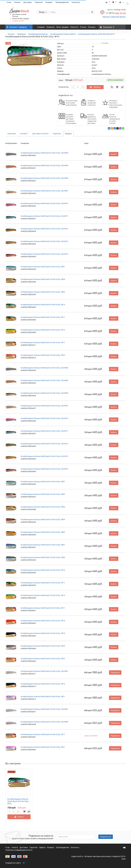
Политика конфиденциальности (19, 850)
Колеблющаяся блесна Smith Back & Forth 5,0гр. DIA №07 (44, 406)
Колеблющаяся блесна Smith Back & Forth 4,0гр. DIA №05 (44, 166)
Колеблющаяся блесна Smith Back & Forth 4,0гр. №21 (43, 696)
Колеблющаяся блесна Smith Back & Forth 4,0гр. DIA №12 (44, 229)
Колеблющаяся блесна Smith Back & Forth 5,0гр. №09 (43, 557)
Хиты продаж (62, 27)
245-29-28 (116, 13)
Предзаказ (115, 672)
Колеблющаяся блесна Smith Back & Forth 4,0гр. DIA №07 (44, 191)
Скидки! (41, 27)
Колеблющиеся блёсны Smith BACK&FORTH (96, 34)
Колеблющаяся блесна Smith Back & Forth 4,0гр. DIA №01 (44, 671)
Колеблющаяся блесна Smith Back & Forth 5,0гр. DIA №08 (44, 722)
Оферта (43, 847)
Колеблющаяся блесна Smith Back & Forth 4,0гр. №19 (43, 684)
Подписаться (106, 837)
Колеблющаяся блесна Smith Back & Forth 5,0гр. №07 (43, 545)
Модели (68, 134)
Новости (74, 27)
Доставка (28, 2)
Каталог (11, 34)
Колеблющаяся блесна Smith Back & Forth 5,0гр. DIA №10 (44, 418)
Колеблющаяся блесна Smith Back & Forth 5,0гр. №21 (43, 747)
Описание (12, 134)
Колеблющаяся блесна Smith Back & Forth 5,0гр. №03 (43, 494)
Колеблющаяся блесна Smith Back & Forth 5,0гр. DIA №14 (44, 469)
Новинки (51, 27)
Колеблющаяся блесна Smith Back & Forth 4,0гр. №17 (43, 343)
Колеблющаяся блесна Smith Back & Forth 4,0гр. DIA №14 (44, 254)
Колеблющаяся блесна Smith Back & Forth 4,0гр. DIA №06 (44, 178)
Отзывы (92, 27)
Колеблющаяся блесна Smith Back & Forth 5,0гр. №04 (43, 507)
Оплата (17, 2)
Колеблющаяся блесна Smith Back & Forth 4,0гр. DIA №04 (44, 153)
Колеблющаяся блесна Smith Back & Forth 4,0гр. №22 (43, 355)
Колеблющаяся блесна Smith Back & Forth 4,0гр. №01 (43, 267)
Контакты (76, 2)
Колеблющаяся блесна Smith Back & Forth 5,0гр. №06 (43, 532)
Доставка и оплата (40, 134)
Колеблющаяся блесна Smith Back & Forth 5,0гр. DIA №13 (44, 456)
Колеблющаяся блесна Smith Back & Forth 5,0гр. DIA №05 (44, 380)
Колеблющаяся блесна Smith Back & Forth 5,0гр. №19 (43, 633)
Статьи (83, 27)
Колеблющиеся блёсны (38, 34)
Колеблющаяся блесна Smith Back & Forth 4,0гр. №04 (43, 279)
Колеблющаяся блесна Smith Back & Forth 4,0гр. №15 (43, 330)
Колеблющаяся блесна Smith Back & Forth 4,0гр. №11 (43, 317)
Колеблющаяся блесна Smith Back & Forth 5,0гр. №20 (43, 646)
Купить (95, 87)
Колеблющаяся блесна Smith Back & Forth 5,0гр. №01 (43, 482)
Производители (62, 2)
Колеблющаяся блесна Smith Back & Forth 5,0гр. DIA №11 (44, 431)
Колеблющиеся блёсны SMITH (63, 34)
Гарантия (39, 2)
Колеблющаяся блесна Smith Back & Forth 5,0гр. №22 (43, 659)
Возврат (49, 2)
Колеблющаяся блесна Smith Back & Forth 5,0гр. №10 (43, 570)
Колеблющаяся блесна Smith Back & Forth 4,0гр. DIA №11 (44, 216)
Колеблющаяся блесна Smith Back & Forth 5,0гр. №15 (43, 595)
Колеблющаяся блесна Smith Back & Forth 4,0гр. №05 (43, 292)
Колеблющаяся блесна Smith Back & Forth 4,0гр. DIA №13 (44, 241)
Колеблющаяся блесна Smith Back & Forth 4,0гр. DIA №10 (44, 203)
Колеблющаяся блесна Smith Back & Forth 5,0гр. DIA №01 (44, 709)
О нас (9, 2)
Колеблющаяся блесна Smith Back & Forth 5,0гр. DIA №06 (44, 393)
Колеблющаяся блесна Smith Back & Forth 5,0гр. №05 (43, 519)
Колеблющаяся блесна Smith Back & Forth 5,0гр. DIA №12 (44, 444)
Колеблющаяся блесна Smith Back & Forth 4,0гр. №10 (43, 305)
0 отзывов (105, 43)
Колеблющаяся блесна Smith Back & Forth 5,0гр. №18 (43, 621)
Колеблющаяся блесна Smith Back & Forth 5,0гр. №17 (43, 608)
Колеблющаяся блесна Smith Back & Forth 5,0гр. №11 (43, 583)
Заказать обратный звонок (114, 17)
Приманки (21, 34)
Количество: (64, 87)
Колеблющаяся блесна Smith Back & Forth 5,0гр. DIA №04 (44, 368)
